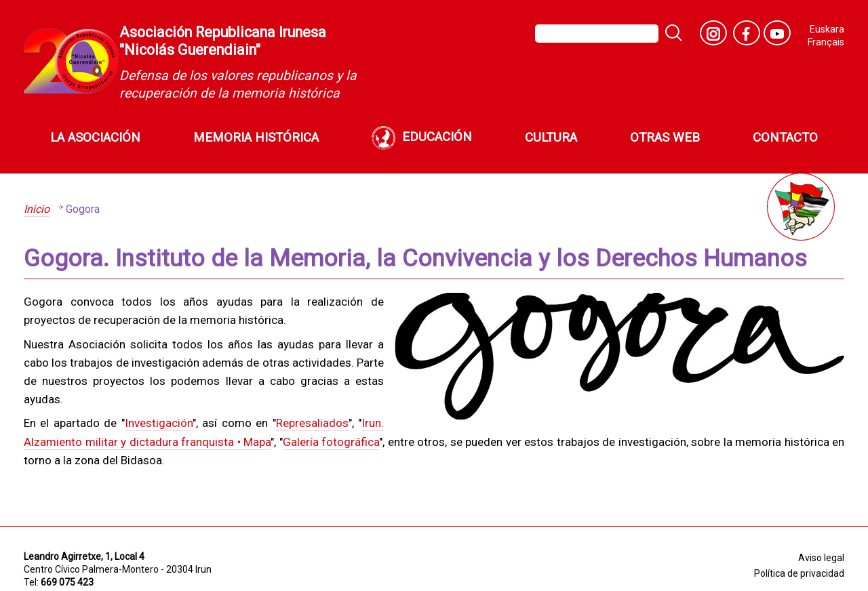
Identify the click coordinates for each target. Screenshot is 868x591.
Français (826, 42)
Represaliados (312, 423)
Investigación (159, 423)
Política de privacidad (799, 573)
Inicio (37, 209)
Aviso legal (821, 558)
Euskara (827, 29)
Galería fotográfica (331, 442)
